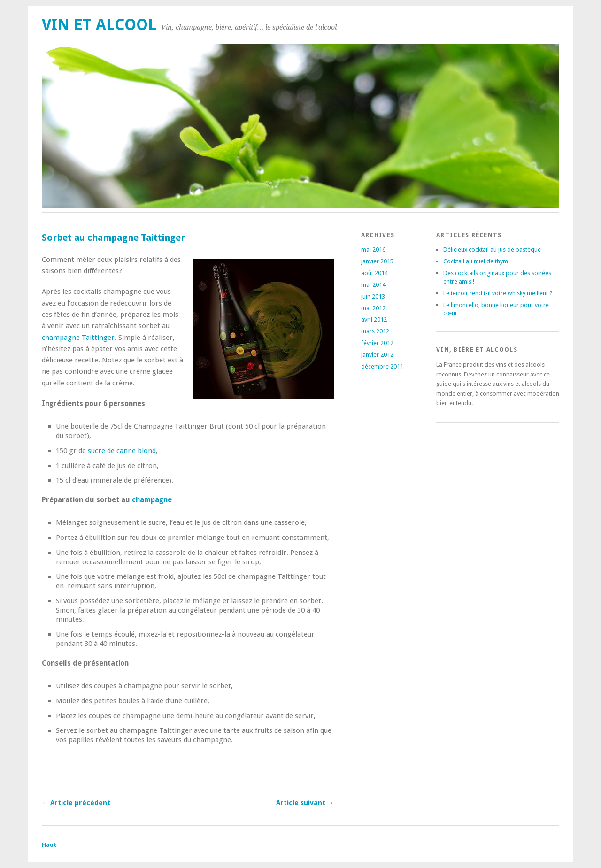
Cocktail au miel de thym (476, 261)
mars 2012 (375, 331)
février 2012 (377, 343)
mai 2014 (373, 285)
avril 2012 (374, 319)
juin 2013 (373, 296)
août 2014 (374, 273)
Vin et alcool (99, 25)
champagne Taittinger (78, 338)
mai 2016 (373, 250)
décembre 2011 (382, 366)
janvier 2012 (377, 355)
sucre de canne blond (122, 451)
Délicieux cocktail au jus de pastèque (492, 250)
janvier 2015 (377, 261)
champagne (152, 500)
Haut (49, 845)
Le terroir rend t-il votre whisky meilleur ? (498, 293)
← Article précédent (76, 803)
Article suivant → (305, 803)
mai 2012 (373, 308)
